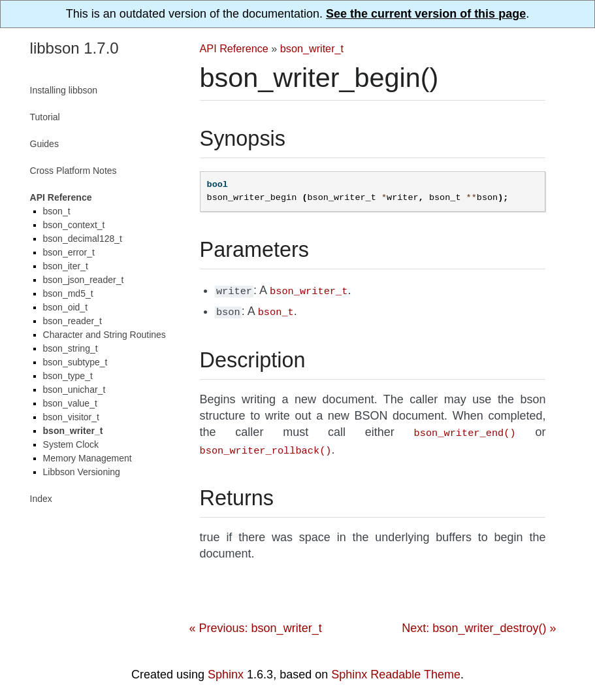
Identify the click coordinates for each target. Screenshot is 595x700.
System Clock (71, 444)
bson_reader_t (72, 321)
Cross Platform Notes (73, 171)
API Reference (234, 48)
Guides (44, 144)
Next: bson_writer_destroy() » (479, 623)
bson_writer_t (312, 48)
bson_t (57, 211)
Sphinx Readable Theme (396, 669)
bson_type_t (68, 376)
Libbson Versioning (82, 472)
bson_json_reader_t (84, 280)
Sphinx (226, 669)
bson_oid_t (66, 307)
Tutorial (45, 117)
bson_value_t (70, 403)
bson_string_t (71, 348)
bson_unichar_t (74, 390)
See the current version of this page (426, 14)
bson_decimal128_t (83, 239)
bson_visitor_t (71, 417)
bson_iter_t (66, 266)
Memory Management (88, 458)
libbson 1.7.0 (74, 48)
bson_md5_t (68, 293)
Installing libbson (64, 90)
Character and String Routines (105, 335)
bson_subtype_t (75, 362)
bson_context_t (74, 225)
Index (41, 499)
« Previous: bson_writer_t (256, 623)
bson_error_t (69, 252)
